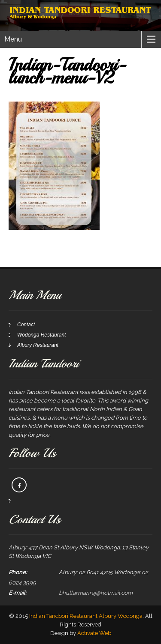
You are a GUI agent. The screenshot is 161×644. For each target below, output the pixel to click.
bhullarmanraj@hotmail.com (96, 593)
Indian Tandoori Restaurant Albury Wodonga (86, 616)
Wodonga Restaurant (41, 335)
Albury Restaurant (38, 345)
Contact (26, 325)
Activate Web (94, 633)
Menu (13, 39)
